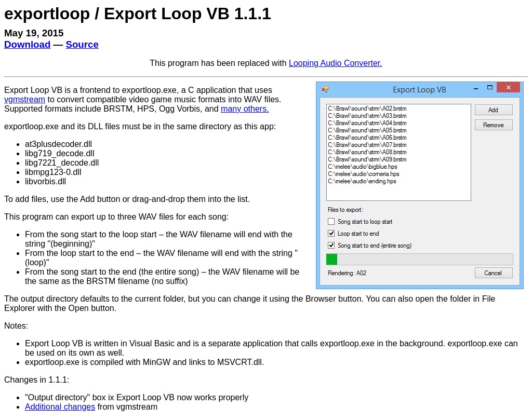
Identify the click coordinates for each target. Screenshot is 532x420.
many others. (245, 109)
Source (82, 44)
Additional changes (60, 407)
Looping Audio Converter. (336, 63)
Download (27, 44)
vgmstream (25, 99)
